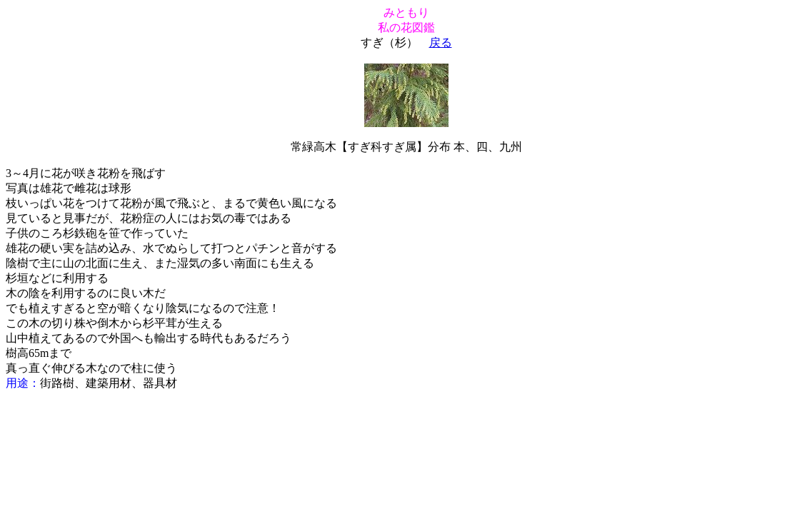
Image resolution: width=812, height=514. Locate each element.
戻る (441, 42)
